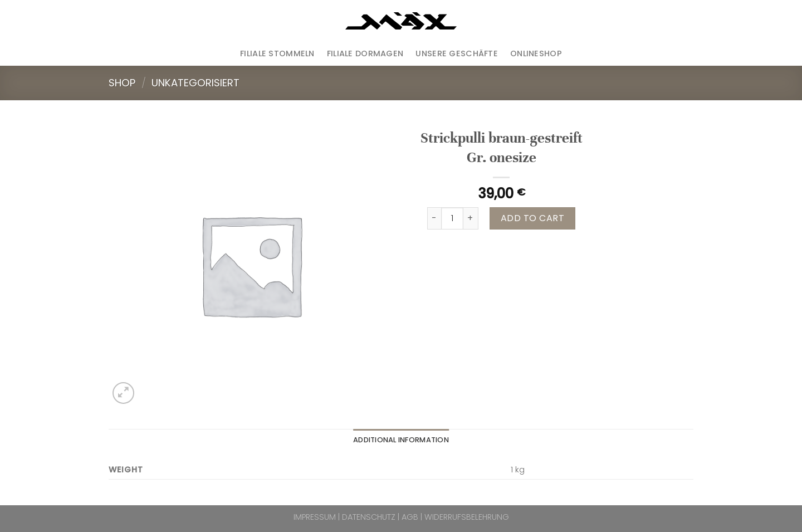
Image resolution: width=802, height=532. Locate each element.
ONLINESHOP (536, 53)
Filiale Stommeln (277, 53)
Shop (122, 83)
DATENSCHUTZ (369, 517)
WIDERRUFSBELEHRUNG (467, 517)
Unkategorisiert (195, 83)
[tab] (401, 440)
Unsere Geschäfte (457, 53)
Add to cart (532, 218)
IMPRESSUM (315, 517)
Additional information (401, 440)
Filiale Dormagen (365, 53)
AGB (410, 517)
